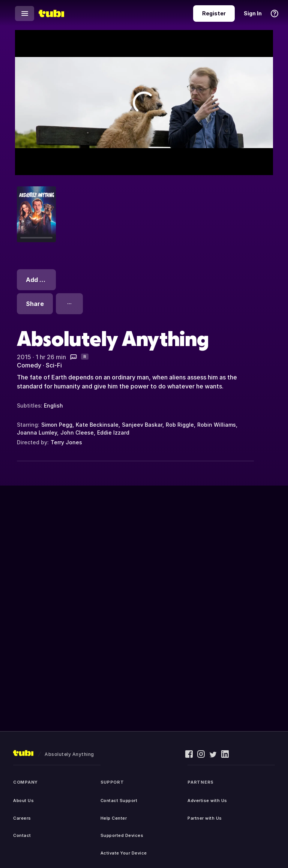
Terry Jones (66, 442)
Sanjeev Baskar (142, 425)
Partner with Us (205, 818)
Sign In (253, 13)
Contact (22, 835)
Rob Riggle (180, 425)
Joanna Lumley (37, 433)
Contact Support (119, 801)
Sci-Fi (54, 365)
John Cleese (77, 433)
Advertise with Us (207, 801)
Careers (22, 818)
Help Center (114, 818)
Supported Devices (122, 835)
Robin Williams (217, 425)
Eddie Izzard (113, 433)
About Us (23, 801)
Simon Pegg (57, 425)
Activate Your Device (124, 853)
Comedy (29, 365)
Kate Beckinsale (97, 425)
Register (214, 13)
